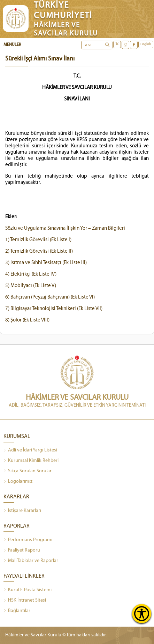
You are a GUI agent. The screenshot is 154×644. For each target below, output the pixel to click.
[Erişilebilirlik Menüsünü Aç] (142, 614)
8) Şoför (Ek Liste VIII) (27, 320)
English (146, 44)
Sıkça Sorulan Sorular (28, 471)
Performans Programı (28, 540)
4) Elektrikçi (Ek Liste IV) (31, 274)
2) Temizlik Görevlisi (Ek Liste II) (39, 251)
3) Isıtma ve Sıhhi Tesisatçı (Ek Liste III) (46, 263)
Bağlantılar (17, 611)
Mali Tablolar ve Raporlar (31, 561)
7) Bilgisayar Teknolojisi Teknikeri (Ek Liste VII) (54, 309)
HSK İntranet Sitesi (25, 601)
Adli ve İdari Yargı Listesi (30, 450)
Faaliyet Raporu (22, 551)
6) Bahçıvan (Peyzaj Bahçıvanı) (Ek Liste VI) (50, 297)
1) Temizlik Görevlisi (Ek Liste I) (38, 240)
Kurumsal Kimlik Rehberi (31, 461)
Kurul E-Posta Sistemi (28, 590)
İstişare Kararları (22, 511)
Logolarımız (18, 482)
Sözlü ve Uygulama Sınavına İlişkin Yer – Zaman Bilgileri (65, 229)
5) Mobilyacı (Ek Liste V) (31, 286)
